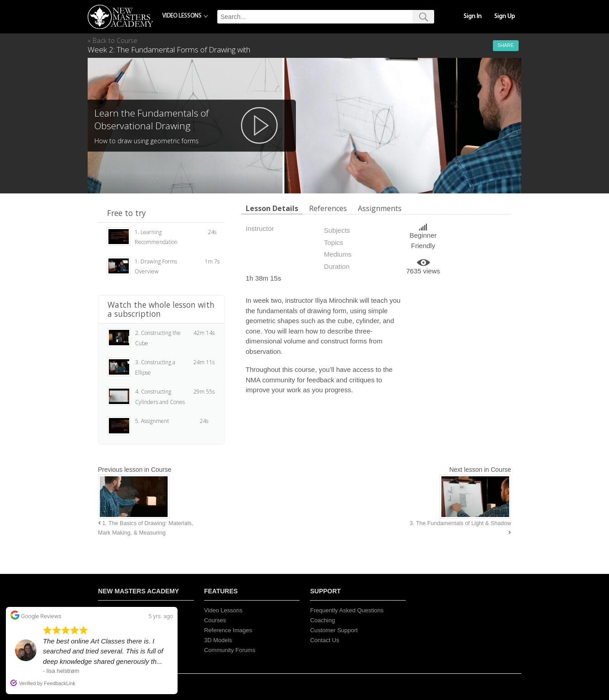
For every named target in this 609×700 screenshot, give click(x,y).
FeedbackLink (60, 683)
